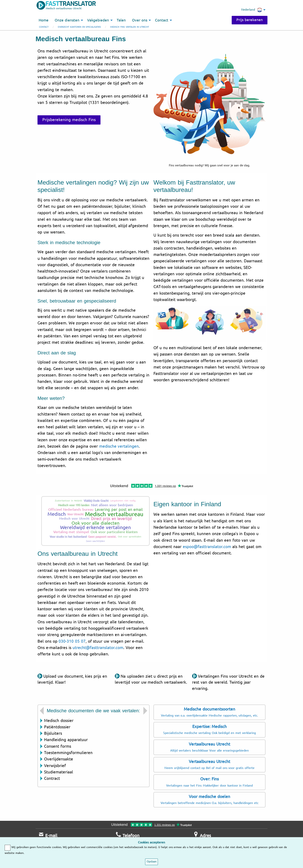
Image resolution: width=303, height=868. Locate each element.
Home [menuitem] (44, 20)
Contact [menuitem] (162, 20)
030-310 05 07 (72, 641)
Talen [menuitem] (121, 20)
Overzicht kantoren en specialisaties (79, 27)
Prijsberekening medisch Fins (69, 120)
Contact (44, 27)
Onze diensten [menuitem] (67, 20)
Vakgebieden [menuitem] (98, 20)
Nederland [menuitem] (252, 10)
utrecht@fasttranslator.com (98, 648)
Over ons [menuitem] (140, 20)
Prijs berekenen (249, 20)
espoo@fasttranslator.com (207, 547)
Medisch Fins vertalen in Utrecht (130, 27)
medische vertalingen (119, 446)
